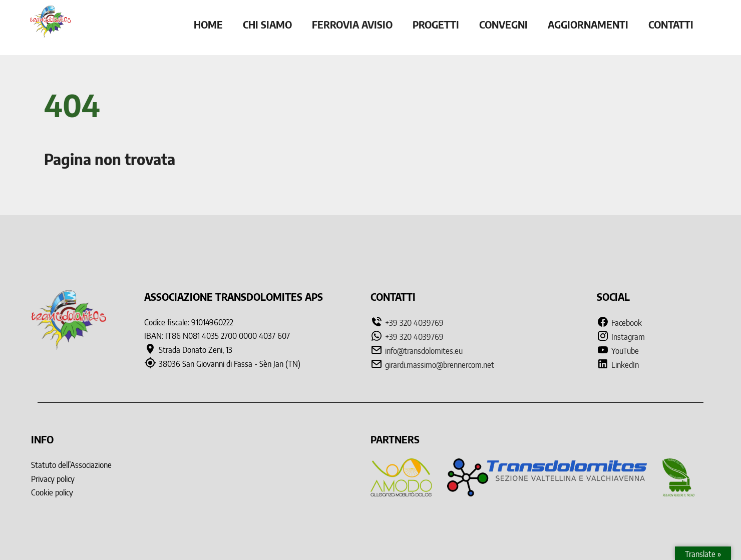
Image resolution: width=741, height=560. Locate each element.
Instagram (621, 337)
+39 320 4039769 (414, 323)
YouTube (618, 351)
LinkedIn (618, 365)
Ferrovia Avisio (352, 24)
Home (208, 24)
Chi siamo (267, 24)
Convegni (503, 24)
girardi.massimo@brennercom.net (440, 365)
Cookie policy (52, 492)
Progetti (436, 24)
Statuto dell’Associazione (71, 465)
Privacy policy (53, 479)
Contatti (671, 24)
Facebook (619, 323)
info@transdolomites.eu (424, 351)
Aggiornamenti (588, 24)
